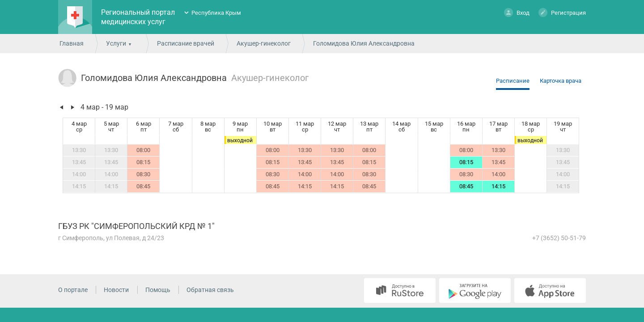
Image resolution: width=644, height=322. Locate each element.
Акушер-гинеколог (264, 43)
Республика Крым (216, 13)
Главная (72, 43)
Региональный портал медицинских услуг (138, 17)
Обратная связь (210, 290)
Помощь (158, 290)
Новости (116, 290)
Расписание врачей (186, 43)
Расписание (513, 81)
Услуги (116, 43)
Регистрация (562, 12)
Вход (517, 12)
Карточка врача (561, 81)
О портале (73, 290)
